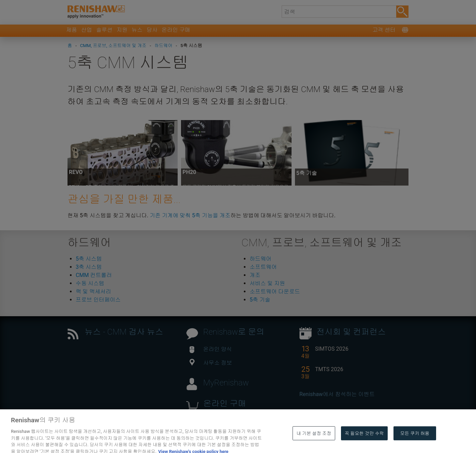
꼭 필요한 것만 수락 (364, 443)
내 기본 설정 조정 (314, 443)
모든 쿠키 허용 (415, 443)
